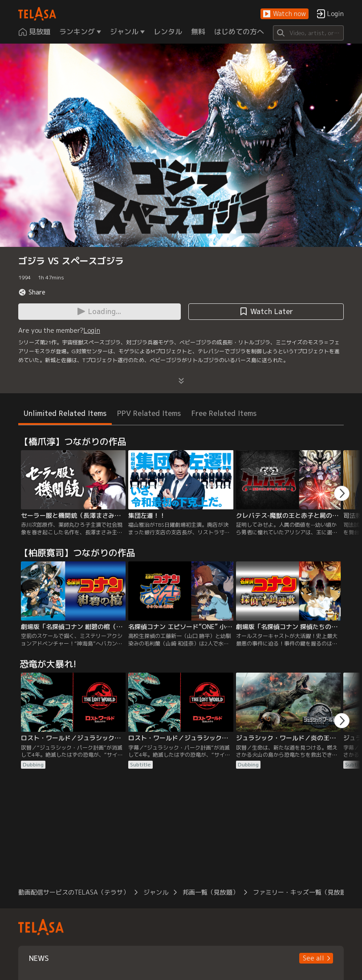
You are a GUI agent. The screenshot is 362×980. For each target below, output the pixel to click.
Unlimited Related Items (65, 413)
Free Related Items (224, 413)
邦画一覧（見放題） (211, 892)
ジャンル (156, 892)
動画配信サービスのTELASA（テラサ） (74, 892)
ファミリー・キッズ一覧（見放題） (303, 892)
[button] (285, 14)
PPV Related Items (149, 413)
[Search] (309, 33)
